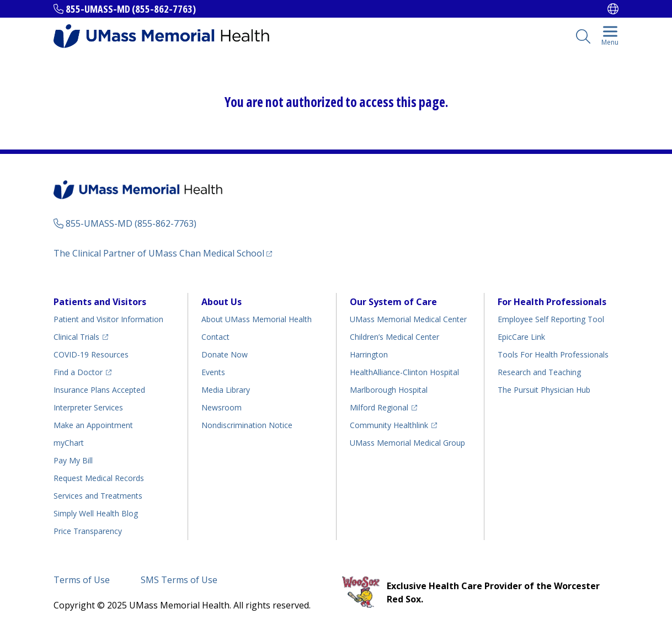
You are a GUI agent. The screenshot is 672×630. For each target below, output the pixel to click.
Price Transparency (88, 531)
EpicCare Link (521, 337)
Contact (215, 337)
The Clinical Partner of (159, 253)
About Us (222, 302)
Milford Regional (379, 407)
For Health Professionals (552, 302)
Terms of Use (82, 580)
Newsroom (222, 407)
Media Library (226, 390)
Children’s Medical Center (394, 337)
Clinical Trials (76, 337)
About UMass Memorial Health (257, 319)
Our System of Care (393, 302)
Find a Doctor (78, 372)
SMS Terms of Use (179, 580)
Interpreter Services (88, 407)
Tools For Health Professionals (553, 354)
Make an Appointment (93, 425)
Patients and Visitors (100, 302)
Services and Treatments (98, 496)
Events (213, 372)
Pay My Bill (73, 460)
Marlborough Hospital (389, 390)
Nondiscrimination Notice (247, 425)
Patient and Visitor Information (108, 319)
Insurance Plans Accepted (99, 390)
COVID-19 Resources (91, 354)
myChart (69, 443)
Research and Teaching (539, 372)
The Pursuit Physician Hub (544, 390)
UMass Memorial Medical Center (408, 319)
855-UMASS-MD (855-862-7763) (131, 9)
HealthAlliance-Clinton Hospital (404, 372)
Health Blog (96, 513)
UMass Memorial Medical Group (407, 443)
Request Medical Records (99, 478)
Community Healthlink (389, 425)
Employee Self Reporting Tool (551, 319)
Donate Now (225, 354)
